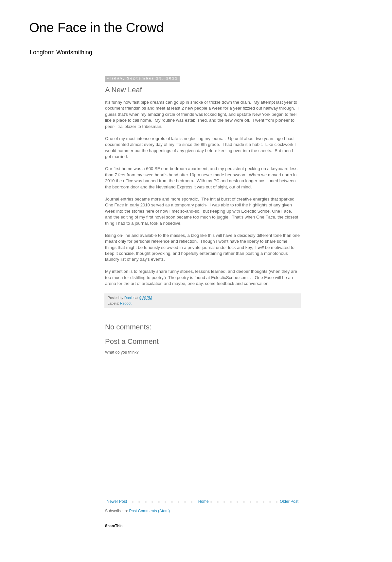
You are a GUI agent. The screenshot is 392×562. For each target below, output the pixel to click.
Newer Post (117, 501)
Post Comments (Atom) (149, 511)
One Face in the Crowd (96, 27)
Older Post (289, 501)
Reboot (126, 303)
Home (204, 501)
